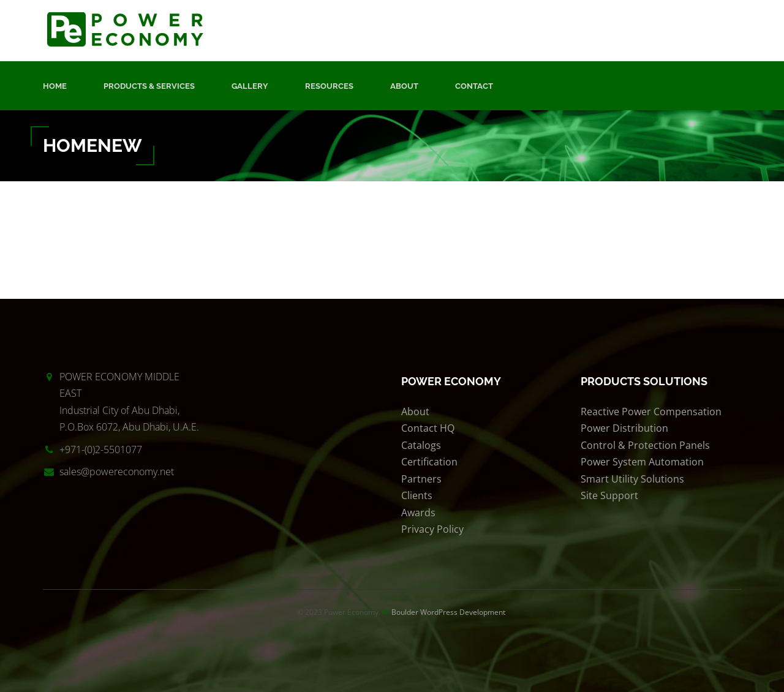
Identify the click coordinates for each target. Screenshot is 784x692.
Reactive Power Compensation (651, 412)
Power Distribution (624, 428)
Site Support (609, 495)
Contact (474, 86)
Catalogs (421, 445)
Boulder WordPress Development (448, 612)
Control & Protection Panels (645, 445)
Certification (429, 462)
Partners (421, 479)
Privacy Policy (432, 529)
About (404, 86)
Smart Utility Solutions (632, 479)
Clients (417, 495)
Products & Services (149, 86)
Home (55, 86)
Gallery (250, 86)
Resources (329, 86)
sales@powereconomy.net (117, 472)
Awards (418, 513)
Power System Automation (642, 462)
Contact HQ (428, 428)
